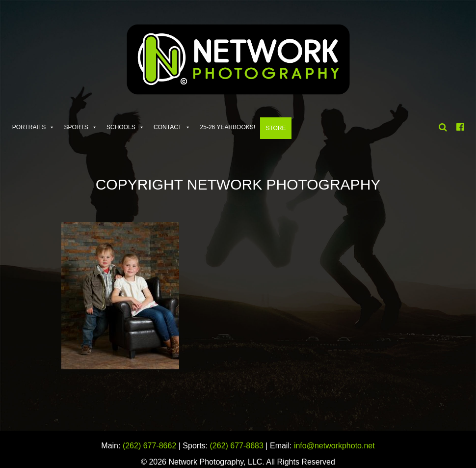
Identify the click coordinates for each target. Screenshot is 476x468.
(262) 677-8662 (149, 446)
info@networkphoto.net (334, 446)
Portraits (29, 127)
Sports (76, 127)
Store (276, 128)
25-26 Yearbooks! (228, 127)
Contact (168, 127)
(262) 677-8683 (237, 446)
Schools (121, 127)
